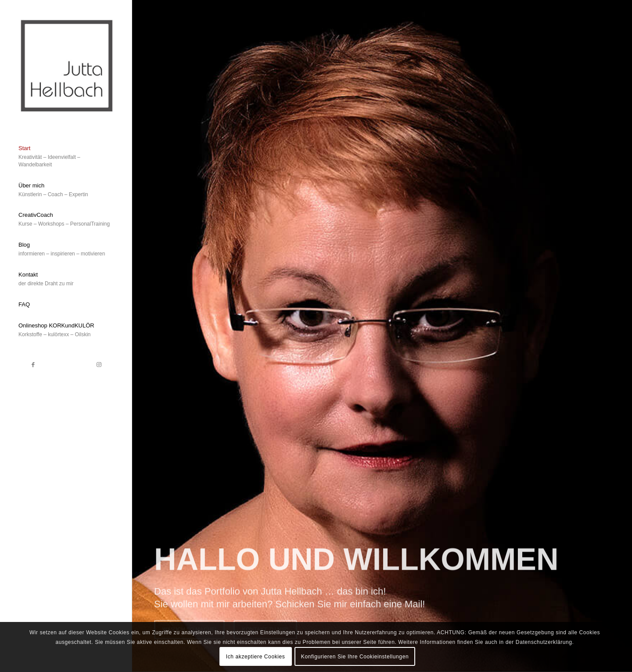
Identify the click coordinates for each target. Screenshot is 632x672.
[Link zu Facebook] (33, 365)
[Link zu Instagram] (99, 365)
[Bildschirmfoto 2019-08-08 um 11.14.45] (66, 65)
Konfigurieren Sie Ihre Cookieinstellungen (355, 657)
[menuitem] (66, 157)
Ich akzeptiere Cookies (256, 657)
